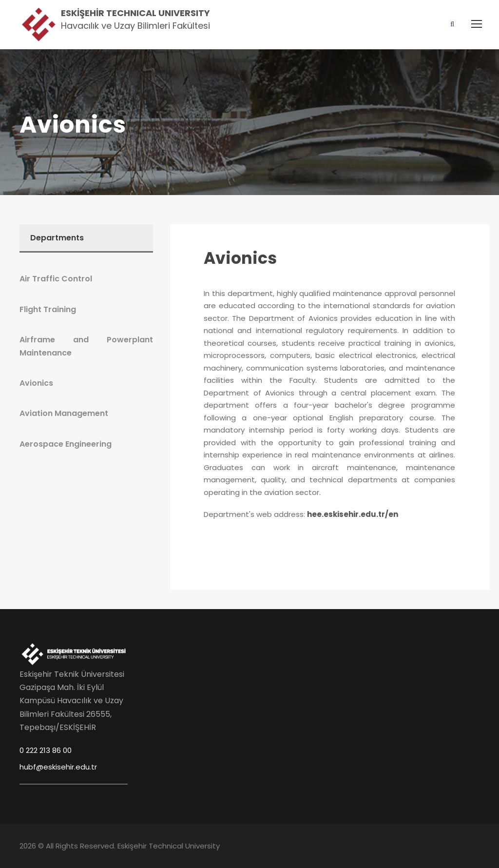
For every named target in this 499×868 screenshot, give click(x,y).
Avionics (240, 258)
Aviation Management (64, 413)
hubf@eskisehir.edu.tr (58, 767)
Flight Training (48, 309)
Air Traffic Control (56, 279)
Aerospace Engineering (66, 444)
